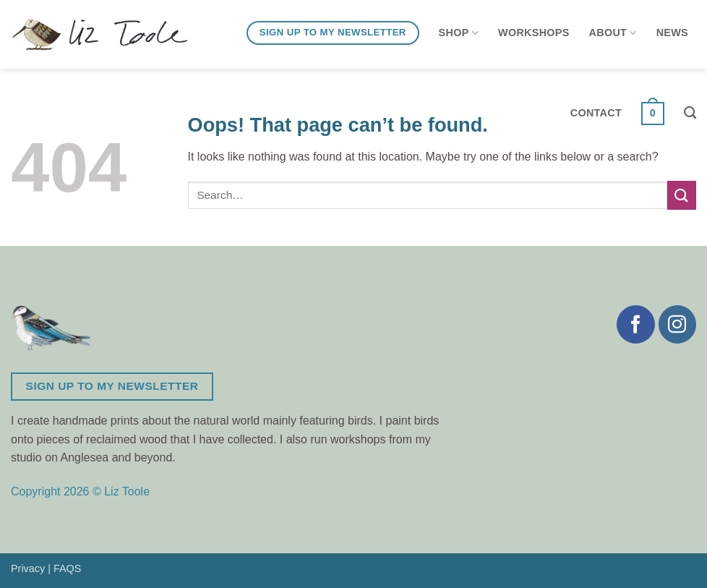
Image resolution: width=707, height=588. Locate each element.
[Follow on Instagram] (677, 324)
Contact (596, 113)
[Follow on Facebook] (635, 324)
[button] (653, 113)
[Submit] (682, 195)
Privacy (28, 568)
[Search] (690, 113)
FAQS (67, 568)
